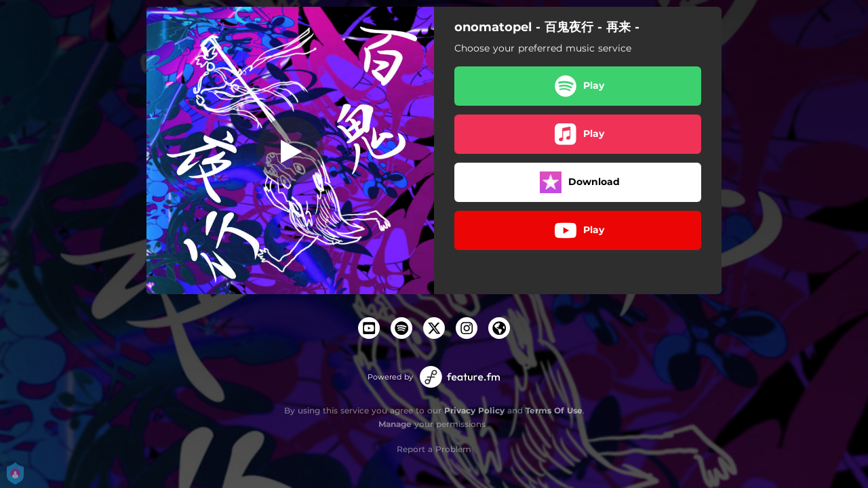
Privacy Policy (474, 410)
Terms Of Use (554, 410)
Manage (395, 424)
